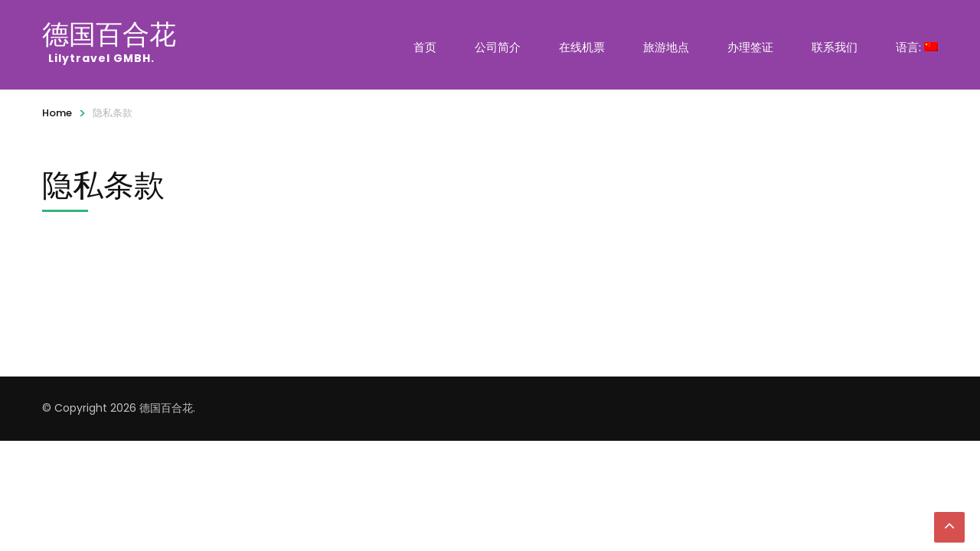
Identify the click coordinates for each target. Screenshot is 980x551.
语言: (917, 47)
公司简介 (498, 47)
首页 (425, 47)
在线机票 (582, 47)
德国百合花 (111, 34)
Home (57, 113)
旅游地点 (666, 47)
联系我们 (835, 47)
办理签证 (750, 47)
